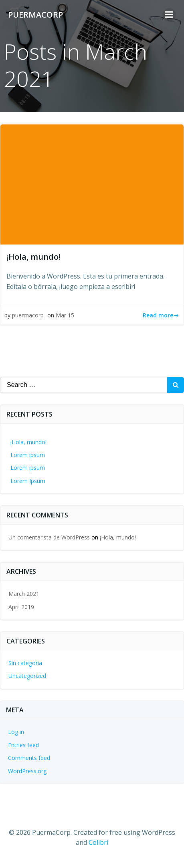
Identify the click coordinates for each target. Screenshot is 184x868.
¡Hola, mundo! (28, 442)
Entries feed (23, 745)
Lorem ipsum (28, 455)
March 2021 (24, 594)
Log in (16, 732)
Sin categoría (25, 663)
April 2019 (21, 607)
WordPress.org (27, 771)
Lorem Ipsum (28, 481)
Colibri (98, 842)
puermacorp (28, 315)
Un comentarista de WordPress (49, 537)
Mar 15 (65, 315)
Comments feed (29, 758)
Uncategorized (27, 676)
